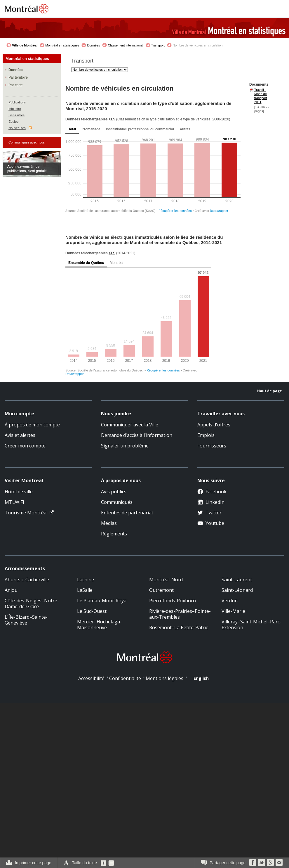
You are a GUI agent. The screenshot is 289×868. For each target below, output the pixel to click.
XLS (112, 119)
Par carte (16, 85)
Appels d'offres (214, 425)
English (201, 678)
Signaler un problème (125, 446)
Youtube (211, 523)
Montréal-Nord (166, 580)
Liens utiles (16, 115)
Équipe (13, 122)
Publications (17, 102)
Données (93, 45)
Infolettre (15, 109)
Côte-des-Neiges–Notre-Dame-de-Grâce (32, 604)
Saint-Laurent (237, 580)
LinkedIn (211, 502)
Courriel (279, 862)
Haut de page (270, 391)
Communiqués (117, 502)
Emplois (206, 435)
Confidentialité (125, 678)
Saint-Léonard (237, 590)
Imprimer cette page (33, 863)
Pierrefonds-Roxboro (173, 601)
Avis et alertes (20, 435)
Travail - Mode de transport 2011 (261, 96)
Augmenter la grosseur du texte (104, 863)
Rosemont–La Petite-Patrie (179, 627)
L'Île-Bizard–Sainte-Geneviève (26, 620)
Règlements (114, 534)
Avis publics (114, 492)
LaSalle (85, 590)
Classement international (125, 45)
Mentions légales (164, 678)
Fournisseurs (212, 446)
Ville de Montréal (25, 45)
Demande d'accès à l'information (137, 435)
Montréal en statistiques (62, 45)
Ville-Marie (233, 611)
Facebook (212, 492)
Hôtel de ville (19, 492)
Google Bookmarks (270, 862)
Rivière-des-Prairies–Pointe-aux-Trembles (180, 614)
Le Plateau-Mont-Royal (102, 601)
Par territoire (18, 77)
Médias (109, 523)
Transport (158, 45)
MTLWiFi (14, 502)
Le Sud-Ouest (92, 611)
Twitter (209, 513)
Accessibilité (91, 678)
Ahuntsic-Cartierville (27, 580)
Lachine (86, 580)
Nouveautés (17, 128)
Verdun (230, 601)
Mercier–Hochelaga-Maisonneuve (99, 625)
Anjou (11, 590)
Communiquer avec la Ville (130, 425)
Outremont (161, 590)
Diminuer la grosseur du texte (111, 863)
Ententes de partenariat (127, 513)
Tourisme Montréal (26, 513)
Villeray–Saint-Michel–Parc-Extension (251, 625)
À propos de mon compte (32, 425)
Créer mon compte (25, 446)
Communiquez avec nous (27, 142)
